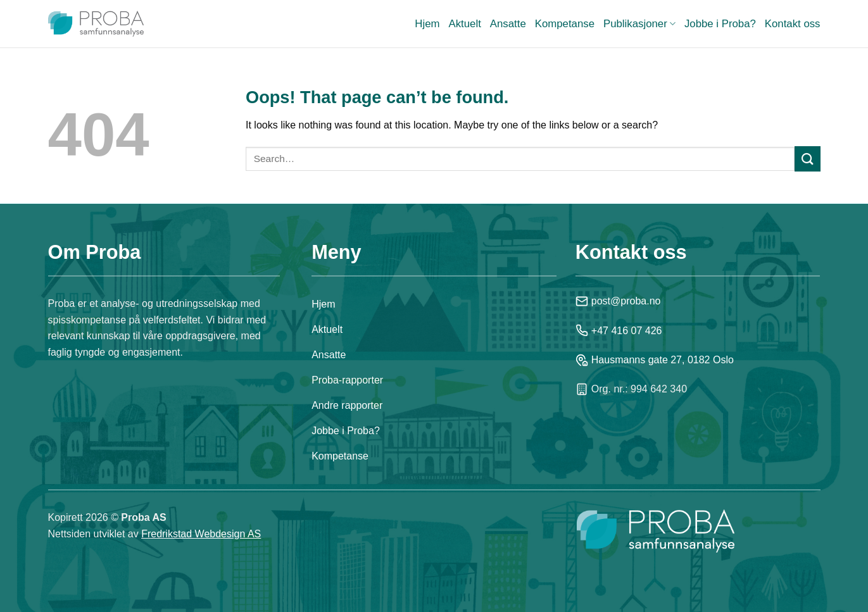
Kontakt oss (793, 24)
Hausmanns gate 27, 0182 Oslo (655, 360)
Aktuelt (465, 24)
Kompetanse (565, 24)
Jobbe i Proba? (720, 24)
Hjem (427, 24)
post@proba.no (618, 301)
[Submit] (807, 159)
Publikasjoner (639, 24)
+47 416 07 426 (619, 330)
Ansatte (508, 24)
